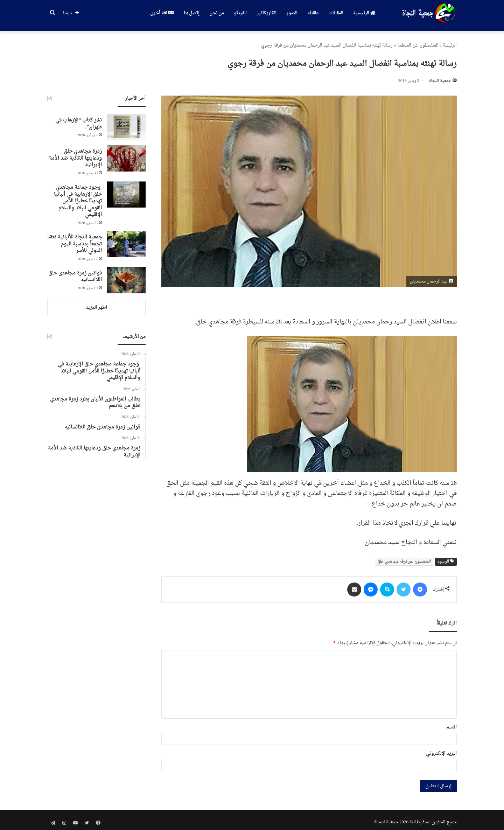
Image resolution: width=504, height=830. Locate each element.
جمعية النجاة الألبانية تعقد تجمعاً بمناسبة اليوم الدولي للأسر (75, 239)
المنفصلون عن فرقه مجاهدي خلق (404, 557)
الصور (292, 13)
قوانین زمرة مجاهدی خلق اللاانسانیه (75, 272)
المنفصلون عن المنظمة (418, 40)
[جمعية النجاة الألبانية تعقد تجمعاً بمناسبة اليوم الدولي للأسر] (126, 239)
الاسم (451, 722)
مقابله (313, 13)
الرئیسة (450, 40)
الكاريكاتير (267, 13)
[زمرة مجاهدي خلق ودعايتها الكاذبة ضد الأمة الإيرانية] (126, 154)
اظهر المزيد (97, 303)
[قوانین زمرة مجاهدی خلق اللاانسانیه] (126, 275)
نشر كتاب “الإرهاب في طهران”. (79, 119)
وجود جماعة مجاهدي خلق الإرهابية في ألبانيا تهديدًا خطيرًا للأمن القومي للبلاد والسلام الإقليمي (78, 196)
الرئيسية (364, 13)
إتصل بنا (192, 13)
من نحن (217, 13)
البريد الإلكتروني (441, 749)
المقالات (336, 13)
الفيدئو (240, 13)
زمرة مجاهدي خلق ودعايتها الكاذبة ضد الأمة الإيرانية (75, 153)
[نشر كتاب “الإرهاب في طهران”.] (126, 122)
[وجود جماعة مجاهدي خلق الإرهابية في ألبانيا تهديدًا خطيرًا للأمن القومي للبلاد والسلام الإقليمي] (126, 190)
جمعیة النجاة (440, 76)
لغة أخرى (162, 13)
